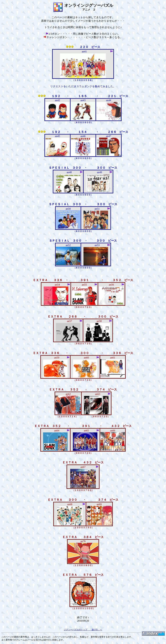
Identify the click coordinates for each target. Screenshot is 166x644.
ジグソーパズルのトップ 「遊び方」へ (83, 630)
